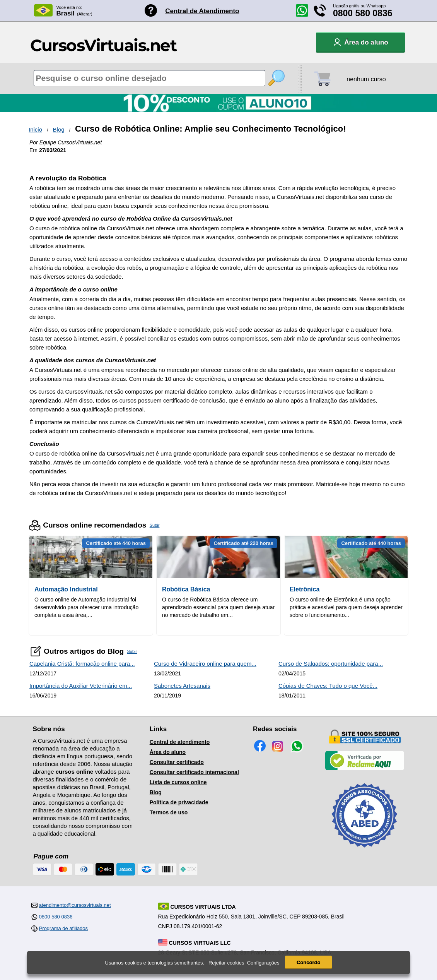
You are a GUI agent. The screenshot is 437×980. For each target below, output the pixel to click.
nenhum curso (366, 79)
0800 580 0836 (363, 13)
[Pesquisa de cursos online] (149, 78)
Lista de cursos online (178, 782)
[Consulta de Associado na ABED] (365, 851)
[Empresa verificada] (365, 769)
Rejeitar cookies (226, 963)
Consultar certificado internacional (194, 772)
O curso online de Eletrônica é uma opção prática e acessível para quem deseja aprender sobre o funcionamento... (346, 607)
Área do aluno (168, 752)
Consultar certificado (177, 762)
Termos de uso (169, 812)
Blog (59, 129)
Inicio (35, 129)
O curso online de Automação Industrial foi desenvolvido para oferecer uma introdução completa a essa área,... (86, 607)
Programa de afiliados (63, 928)
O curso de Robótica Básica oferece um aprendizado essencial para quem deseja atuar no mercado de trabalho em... (218, 607)
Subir (155, 525)
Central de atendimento (180, 742)
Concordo (308, 962)
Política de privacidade (179, 802)
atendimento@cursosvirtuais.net (75, 905)
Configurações (263, 963)
